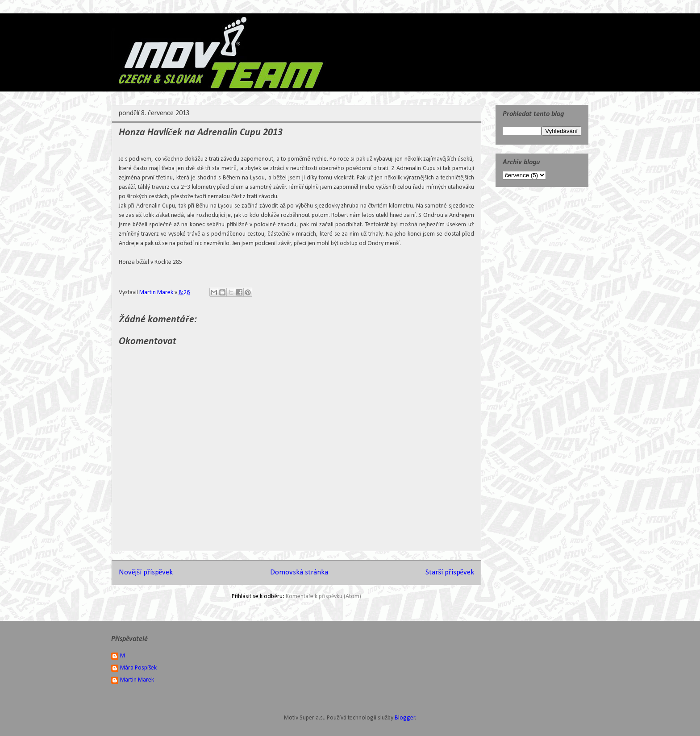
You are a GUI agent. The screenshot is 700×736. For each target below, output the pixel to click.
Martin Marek (137, 680)
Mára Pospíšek (138, 668)
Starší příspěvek (450, 572)
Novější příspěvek (146, 572)
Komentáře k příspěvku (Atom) (324, 597)
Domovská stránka (299, 572)
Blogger (405, 718)
